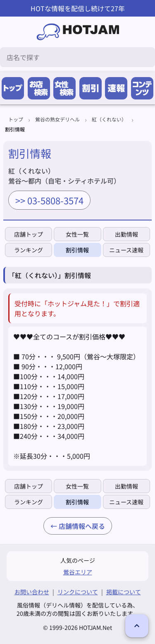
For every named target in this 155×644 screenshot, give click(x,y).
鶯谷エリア (78, 572)
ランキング (29, 250)
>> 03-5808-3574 (49, 200)
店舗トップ (29, 234)
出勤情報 (126, 234)
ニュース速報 (126, 250)
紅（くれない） (109, 119)
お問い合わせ (32, 592)
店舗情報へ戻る (82, 526)
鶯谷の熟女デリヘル (57, 119)
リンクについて (78, 592)
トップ (16, 119)
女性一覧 (77, 234)
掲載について (124, 592)
